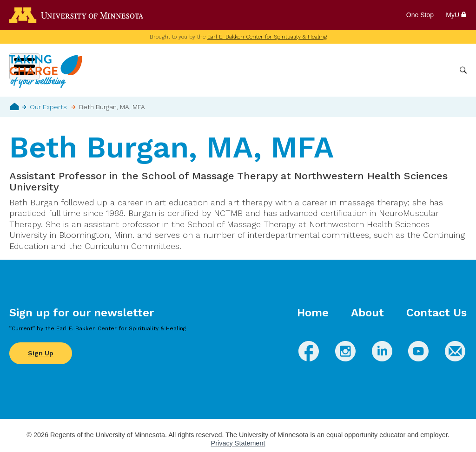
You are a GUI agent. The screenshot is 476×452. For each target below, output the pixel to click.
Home (15, 106)
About (367, 313)
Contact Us (436, 313)
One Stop (420, 15)
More (440, 70)
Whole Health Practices (334, 70)
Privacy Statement (238, 443)
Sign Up (41, 353)
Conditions (267, 70)
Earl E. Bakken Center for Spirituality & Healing (267, 37)
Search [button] (463, 70)
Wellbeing (221, 70)
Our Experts (48, 107)
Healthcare (403, 70)
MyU (456, 15)
